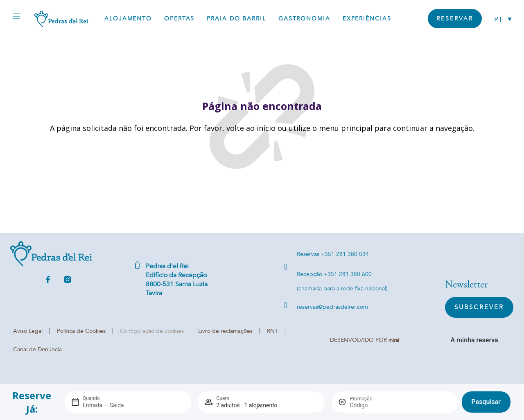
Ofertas (179, 19)
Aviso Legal (28, 331)
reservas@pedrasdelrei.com (332, 307)
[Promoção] (369, 405)
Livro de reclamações (225, 331)
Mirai (394, 340)
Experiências (367, 19)
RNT (272, 331)
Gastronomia (304, 19)
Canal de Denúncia (37, 349)
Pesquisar (486, 402)
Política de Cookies (81, 331)
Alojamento (128, 19)
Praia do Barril (236, 19)
